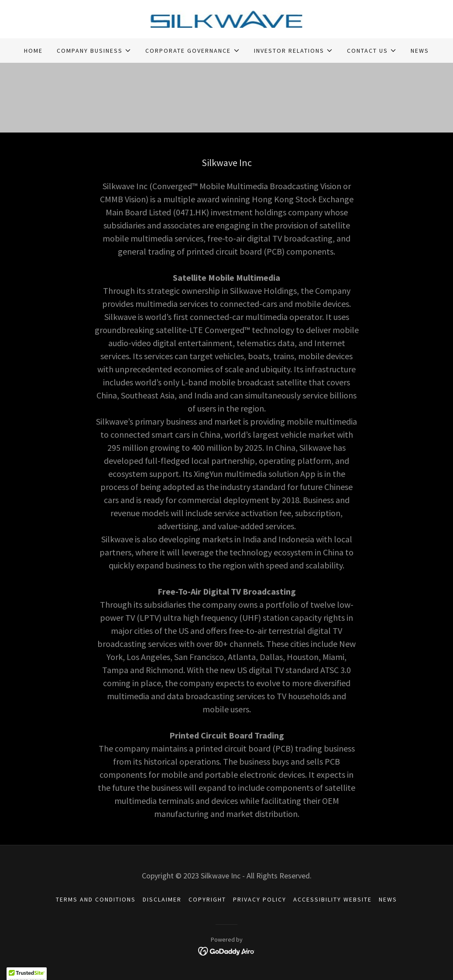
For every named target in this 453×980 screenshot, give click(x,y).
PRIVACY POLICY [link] (260, 899)
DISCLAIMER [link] (162, 899)
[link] (227, 18)
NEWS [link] (420, 51)
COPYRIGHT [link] (207, 899)
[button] (94, 51)
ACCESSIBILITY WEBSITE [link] (333, 899)
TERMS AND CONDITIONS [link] (96, 899)
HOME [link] (33, 51)
